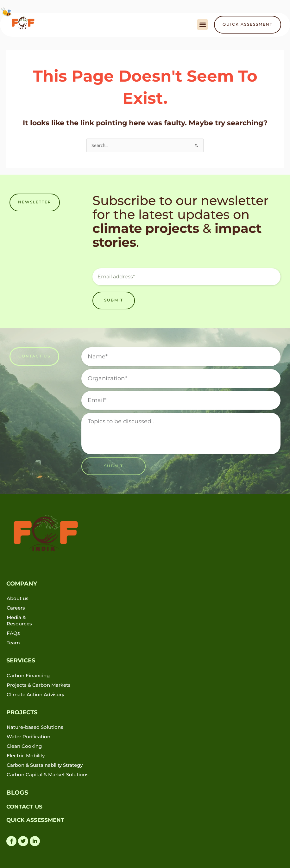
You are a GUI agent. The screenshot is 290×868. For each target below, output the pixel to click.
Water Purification (28, 737)
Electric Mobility (26, 756)
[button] (202, 25)
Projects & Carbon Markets (39, 685)
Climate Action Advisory (35, 694)
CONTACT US (24, 806)
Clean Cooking (24, 746)
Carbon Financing (28, 676)
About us (18, 598)
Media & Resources (19, 620)
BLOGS (17, 792)
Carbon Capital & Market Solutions (48, 775)
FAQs (13, 633)
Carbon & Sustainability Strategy (45, 765)
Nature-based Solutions (35, 727)
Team (13, 643)
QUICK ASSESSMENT (35, 820)
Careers (16, 608)
